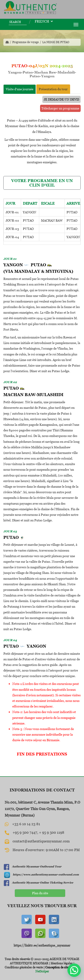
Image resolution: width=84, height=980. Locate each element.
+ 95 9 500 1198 (52, 832)
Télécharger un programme (60, 108)
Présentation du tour (53, 89)
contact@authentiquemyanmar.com (41, 841)
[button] (74, 970)
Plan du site (40, 893)
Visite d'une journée (20, 89)
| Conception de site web (59, 967)
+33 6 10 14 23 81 (26, 824)
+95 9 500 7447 (25, 832)
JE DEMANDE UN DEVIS (61, 99)
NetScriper (42, 971)
